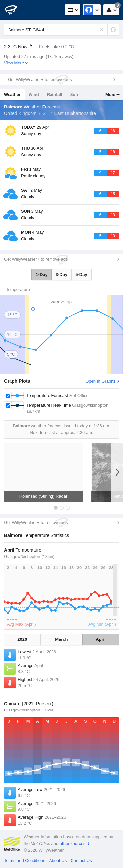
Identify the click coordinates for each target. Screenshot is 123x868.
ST (46, 113)
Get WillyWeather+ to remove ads (40, 79)
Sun (74, 95)
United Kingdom (20, 113)
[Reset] (102, 30)
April (101, 639)
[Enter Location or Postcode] (61, 30)
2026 (22, 639)
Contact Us (81, 861)
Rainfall (55, 95)
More (110, 95)
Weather (12, 95)
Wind (34, 95)
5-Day (81, 274)
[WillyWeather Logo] (15, 10)
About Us (58, 861)
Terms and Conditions (25, 861)
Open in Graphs (100, 381)
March (61, 639)
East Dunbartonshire (75, 113)
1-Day (41, 274)
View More (14, 63)
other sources (73, 844)
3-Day (61, 274)
